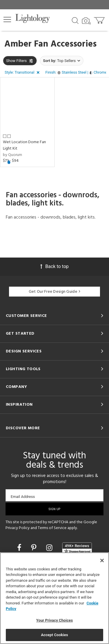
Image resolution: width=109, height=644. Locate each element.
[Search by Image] (86, 21)
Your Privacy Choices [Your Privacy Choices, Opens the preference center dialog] (55, 620)
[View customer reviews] (77, 548)
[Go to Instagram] (50, 548)
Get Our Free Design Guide (54, 292)
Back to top (54, 266)
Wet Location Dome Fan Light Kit (24, 145)
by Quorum (12, 155)
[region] (54, 598)
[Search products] (75, 20)
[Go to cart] (100, 19)
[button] (7, 19)
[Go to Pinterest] (35, 548)
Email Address (23, 497)
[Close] (102, 560)
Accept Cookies (54, 635)
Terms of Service (52, 528)
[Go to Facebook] (20, 548)
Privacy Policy (18, 528)
